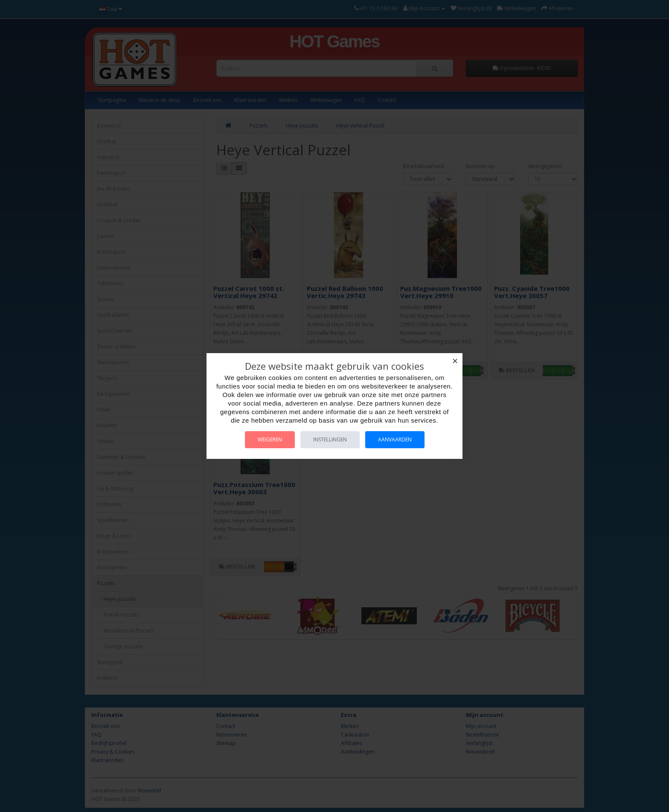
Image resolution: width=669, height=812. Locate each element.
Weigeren (270, 439)
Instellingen (330, 439)
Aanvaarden (395, 439)
